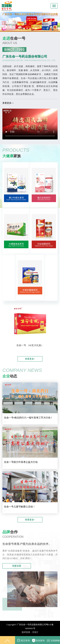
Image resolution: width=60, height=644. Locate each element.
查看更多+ (30, 359)
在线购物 (52, 640)
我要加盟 (17, 566)
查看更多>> (8, 103)
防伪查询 (37, 640)
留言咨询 (22, 641)
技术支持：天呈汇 (30, 632)
